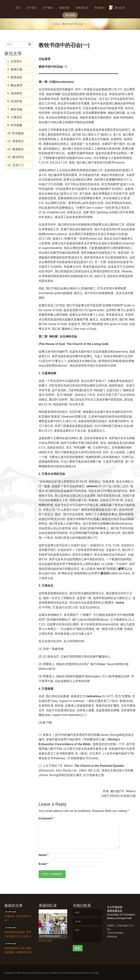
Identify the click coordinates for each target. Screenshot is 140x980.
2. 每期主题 (15, 69)
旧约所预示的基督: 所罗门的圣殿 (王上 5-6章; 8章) (18, 936)
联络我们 (100, 8)
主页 (18, 8)
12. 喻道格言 (16, 149)
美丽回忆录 (82, 8)
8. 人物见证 (15, 117)
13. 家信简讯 (16, 157)
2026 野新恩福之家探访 (50, 936)
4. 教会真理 (15, 85)
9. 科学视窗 (15, 125)
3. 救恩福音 (15, 77)
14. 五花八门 (16, 165)
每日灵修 (70, 15)
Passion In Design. (90, 973)
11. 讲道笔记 (16, 141)
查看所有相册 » (46, 941)
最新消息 (64, 8)
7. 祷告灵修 (15, 109)
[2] (85, 715)
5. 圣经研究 (15, 93)
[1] (112, 486)
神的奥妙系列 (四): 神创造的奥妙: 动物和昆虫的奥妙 (18, 952)
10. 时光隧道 (16, 133)
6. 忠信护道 (15, 101)
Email (43, 864)
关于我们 (32, 8)
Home (57, 24)
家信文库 (120, 8)
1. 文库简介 (15, 61)
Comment (46, 818)
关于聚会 (48, 8)
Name (44, 855)
